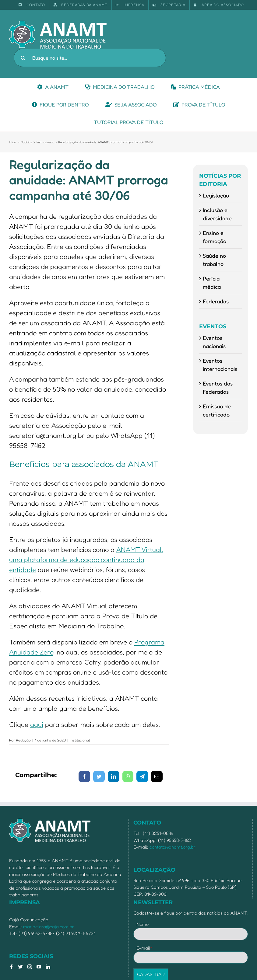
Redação (23, 740)
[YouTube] (39, 967)
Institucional (80, 740)
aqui (37, 724)
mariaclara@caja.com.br (49, 927)
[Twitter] (21, 967)
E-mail (144, 948)
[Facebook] (11, 967)
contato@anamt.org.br (173, 847)
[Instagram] (30, 967)
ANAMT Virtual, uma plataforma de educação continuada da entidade (86, 560)
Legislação (216, 195)
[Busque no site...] (90, 58)
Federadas (216, 301)
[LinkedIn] (48, 967)
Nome (143, 924)
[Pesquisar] (23, 58)
